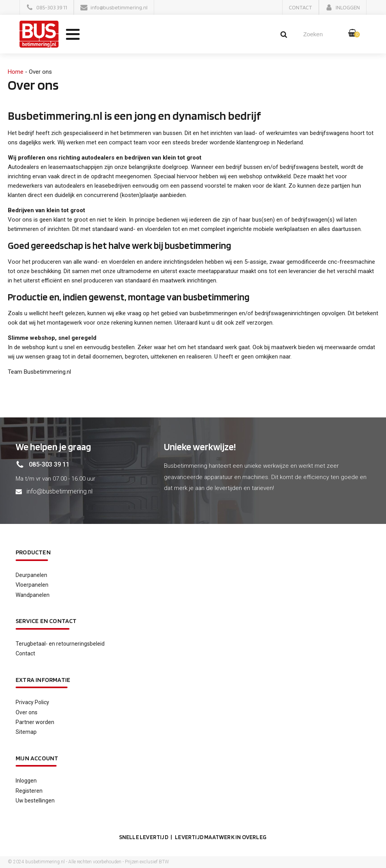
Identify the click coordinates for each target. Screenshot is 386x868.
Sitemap (26, 732)
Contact (25, 653)
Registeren (29, 791)
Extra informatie (43, 680)
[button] (47, 7)
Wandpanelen (33, 595)
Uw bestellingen (35, 801)
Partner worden (35, 722)
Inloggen (26, 781)
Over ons (27, 712)
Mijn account (37, 758)
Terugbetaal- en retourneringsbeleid (60, 644)
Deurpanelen (31, 575)
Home (16, 72)
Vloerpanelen (32, 585)
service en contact (46, 621)
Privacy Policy (32, 702)
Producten (33, 552)
